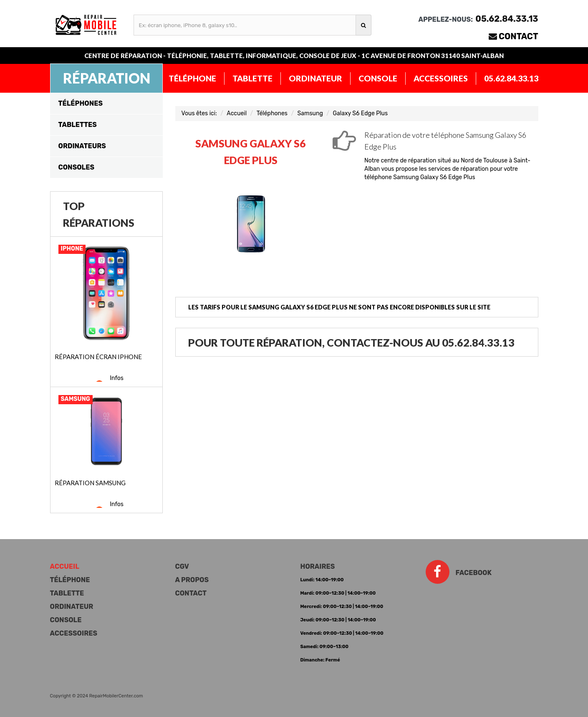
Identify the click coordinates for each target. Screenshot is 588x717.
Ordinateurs (82, 146)
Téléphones (81, 103)
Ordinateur (315, 78)
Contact (519, 36)
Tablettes (78, 125)
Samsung (310, 113)
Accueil (237, 113)
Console (378, 78)
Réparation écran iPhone (98, 357)
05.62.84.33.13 (511, 78)
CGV (182, 566)
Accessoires (441, 78)
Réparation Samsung (90, 483)
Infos (117, 378)
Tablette (252, 78)
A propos (192, 580)
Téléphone (192, 78)
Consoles (76, 167)
